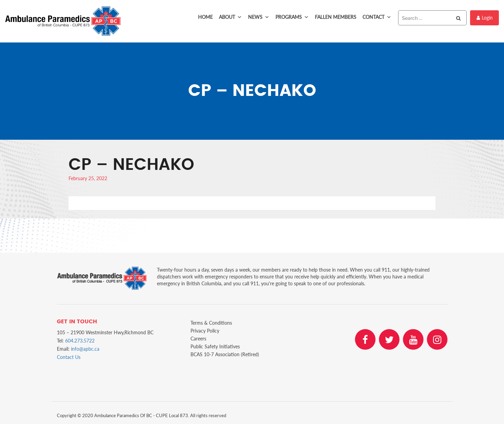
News (259, 17)
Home (205, 17)
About (230, 17)
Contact (377, 17)
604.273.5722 (80, 341)
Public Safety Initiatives (215, 346)
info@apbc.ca (85, 349)
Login (485, 18)
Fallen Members (336, 17)
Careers (198, 339)
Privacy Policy (205, 331)
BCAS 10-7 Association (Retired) (225, 354)
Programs (292, 17)
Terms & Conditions (211, 323)
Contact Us (69, 357)
